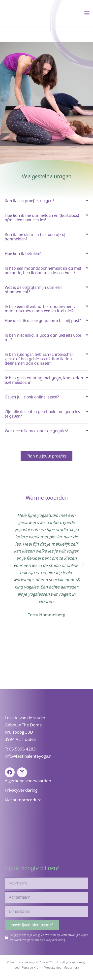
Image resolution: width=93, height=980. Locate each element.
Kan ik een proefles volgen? (30, 201)
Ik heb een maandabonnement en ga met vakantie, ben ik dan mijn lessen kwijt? (43, 270)
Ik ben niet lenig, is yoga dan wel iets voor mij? (43, 337)
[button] (47, 201)
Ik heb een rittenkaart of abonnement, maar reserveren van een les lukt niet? (40, 309)
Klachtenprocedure (23, 800)
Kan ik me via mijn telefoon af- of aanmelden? (35, 237)
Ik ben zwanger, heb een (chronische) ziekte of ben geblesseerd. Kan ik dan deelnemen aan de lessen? (39, 359)
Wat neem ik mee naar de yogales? (37, 431)
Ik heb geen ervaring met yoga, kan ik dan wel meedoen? (44, 380)
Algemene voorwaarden (28, 781)
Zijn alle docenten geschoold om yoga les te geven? (42, 414)
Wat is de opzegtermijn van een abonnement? (33, 290)
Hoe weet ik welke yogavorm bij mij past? (43, 321)
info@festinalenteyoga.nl (29, 756)
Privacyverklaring (21, 790)
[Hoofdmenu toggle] (87, 13)
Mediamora (71, 967)
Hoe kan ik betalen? (23, 254)
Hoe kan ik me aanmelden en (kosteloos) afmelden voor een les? (42, 218)
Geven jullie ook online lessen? (32, 397)
